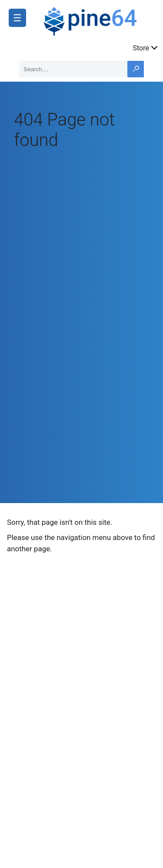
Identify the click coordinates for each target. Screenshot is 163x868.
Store (146, 47)
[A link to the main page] (99, 20)
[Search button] (136, 69)
